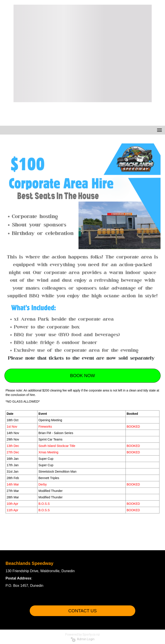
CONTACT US (82, 611)
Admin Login (83, 639)
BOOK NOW (82, 376)
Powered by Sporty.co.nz (82, 634)
